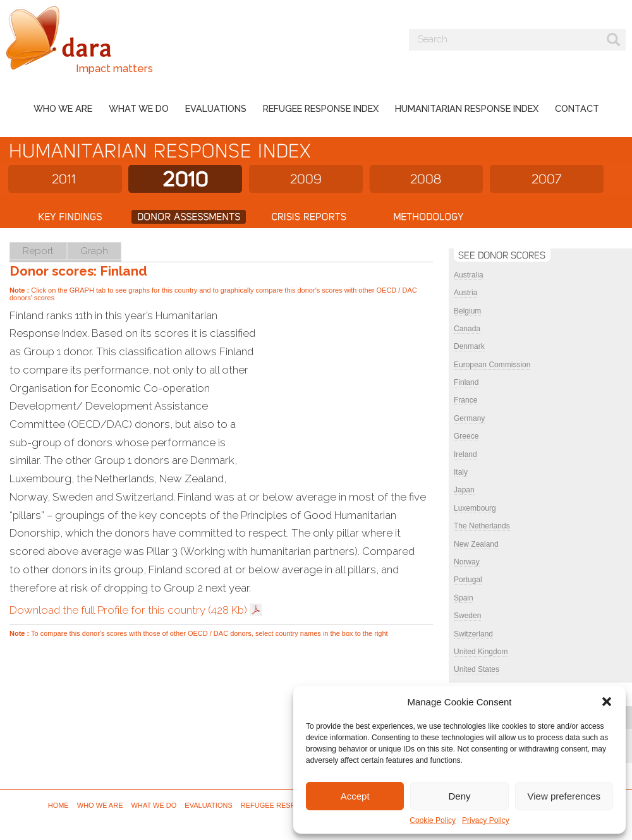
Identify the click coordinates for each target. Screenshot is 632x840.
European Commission (492, 365)
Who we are (63, 108)
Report (38, 251)
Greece (466, 436)
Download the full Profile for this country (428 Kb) (128, 610)
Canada (467, 329)
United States (477, 669)
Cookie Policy (433, 820)
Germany (469, 418)
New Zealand (476, 544)
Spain (464, 598)
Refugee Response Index (321, 108)
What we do (139, 108)
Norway (467, 562)
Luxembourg (475, 508)
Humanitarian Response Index (467, 108)
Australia (469, 275)
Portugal (468, 580)
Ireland (465, 454)
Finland (466, 382)
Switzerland (473, 634)
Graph (94, 251)
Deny (459, 796)
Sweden (467, 616)
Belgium (467, 311)
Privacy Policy (486, 820)
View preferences (564, 796)
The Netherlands (482, 526)
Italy (461, 472)
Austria (465, 293)
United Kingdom (481, 652)
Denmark (469, 346)
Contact (577, 108)
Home (58, 805)
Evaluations (216, 108)
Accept (355, 796)
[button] (607, 702)
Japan (464, 490)
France (465, 400)
